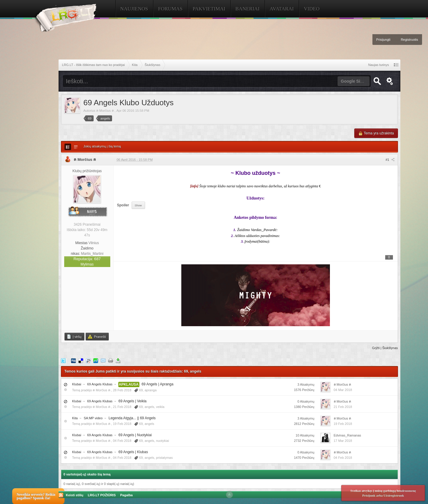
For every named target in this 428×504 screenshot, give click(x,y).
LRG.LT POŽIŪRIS (102, 495)
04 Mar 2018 (343, 390)
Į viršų (74, 337)
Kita (75, 418)
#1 (390, 160)
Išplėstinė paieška (390, 81)
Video (312, 9)
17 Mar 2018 (343, 441)
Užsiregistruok (394, 495)
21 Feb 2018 (343, 407)
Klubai (77, 384)
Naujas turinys (379, 65)
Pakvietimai (209, 9)
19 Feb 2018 (343, 424)
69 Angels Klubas (100, 384)
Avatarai (282, 9)
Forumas (170, 9)
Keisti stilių (75, 495)
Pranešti (97, 337)
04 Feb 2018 (343, 458)
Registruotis (409, 40)
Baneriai (247, 9)
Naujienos (134, 9)
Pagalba (126, 495)
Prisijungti (383, 40)
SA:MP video (93, 418)
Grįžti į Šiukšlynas (385, 348)
